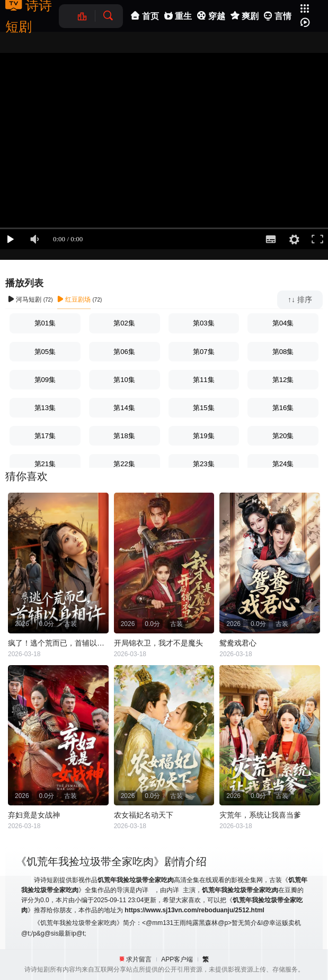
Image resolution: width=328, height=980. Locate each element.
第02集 (124, 323)
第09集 (45, 380)
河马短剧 (25, 300)
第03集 (204, 323)
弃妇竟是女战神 (34, 815)
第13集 (45, 408)
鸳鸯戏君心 (238, 643)
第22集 (124, 464)
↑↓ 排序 (300, 300)
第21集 (45, 464)
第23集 (204, 464)
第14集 (124, 408)
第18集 (124, 436)
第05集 (45, 352)
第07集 (204, 352)
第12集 (283, 380)
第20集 (283, 436)
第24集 (283, 464)
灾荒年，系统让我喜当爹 (260, 815)
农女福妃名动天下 (144, 815)
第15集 (204, 408)
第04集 (283, 323)
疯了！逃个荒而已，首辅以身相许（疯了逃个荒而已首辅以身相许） (58, 643)
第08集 (283, 352)
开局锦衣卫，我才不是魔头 (158, 643)
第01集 (45, 323)
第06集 (124, 352)
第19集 (204, 436)
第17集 (45, 436)
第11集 (204, 380)
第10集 (124, 380)
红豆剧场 (74, 300)
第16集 (283, 408)
